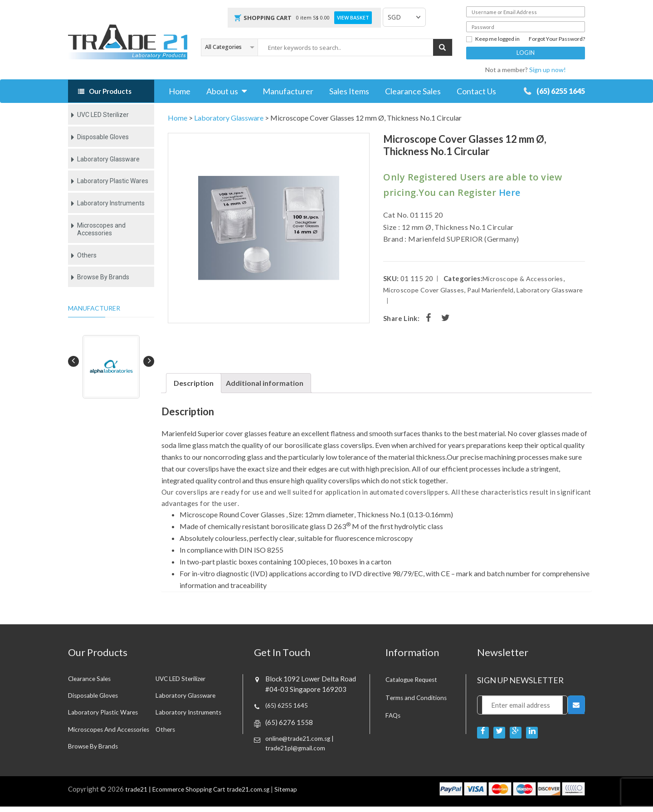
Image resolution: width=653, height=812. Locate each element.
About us (222, 91)
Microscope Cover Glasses (426, 290)
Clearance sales (92, 679)
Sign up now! (548, 70)
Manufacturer (288, 91)
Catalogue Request (414, 679)
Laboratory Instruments (111, 203)
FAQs (394, 715)
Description (194, 383)
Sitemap (299, 794)
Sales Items (349, 91)
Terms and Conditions (418, 697)
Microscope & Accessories (524, 278)
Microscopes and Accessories (101, 229)
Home (180, 91)
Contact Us (476, 91)
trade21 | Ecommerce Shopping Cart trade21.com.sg (203, 794)
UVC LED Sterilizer (103, 115)
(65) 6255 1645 (553, 91)
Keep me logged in (493, 39)
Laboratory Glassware (108, 159)
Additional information (265, 383)
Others (87, 255)
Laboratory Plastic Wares (113, 181)
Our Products (110, 91)
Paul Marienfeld (497, 290)
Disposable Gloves (103, 137)
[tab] (194, 383)
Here (510, 192)
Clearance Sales (413, 91)
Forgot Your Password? (557, 39)
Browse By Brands (103, 277)
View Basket (353, 18)
